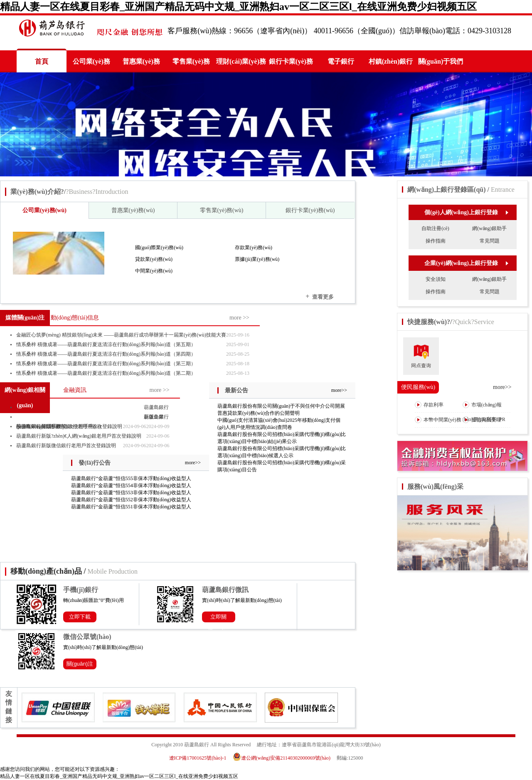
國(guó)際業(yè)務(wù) (159, 248)
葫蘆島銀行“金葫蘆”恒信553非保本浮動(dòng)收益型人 (131, 493)
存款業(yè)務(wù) (254, 248)
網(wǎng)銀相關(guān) (25, 398)
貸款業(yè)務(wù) (154, 259)
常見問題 (490, 241)
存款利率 (429, 405)
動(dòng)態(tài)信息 (75, 318)
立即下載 (80, 617)
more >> (239, 318)
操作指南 (436, 241)
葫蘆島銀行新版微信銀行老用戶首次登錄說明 (66, 446)
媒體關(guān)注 (25, 318)
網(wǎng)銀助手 (489, 228)
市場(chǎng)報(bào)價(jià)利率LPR (484, 412)
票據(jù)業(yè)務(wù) (257, 259)
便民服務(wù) (418, 387)
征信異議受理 (482, 420)
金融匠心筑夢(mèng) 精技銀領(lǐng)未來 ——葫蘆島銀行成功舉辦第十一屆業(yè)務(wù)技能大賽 (121, 335)
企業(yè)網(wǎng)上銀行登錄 (466, 263)
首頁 (42, 61)
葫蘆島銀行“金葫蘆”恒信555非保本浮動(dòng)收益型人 (131, 478)
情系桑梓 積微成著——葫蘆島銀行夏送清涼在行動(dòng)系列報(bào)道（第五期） (106, 344)
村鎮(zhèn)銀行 (391, 61)
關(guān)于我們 (441, 61)
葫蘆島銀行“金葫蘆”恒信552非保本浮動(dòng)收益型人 (131, 500)
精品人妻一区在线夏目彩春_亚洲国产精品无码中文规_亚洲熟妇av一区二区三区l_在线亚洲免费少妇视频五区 (238, 7)
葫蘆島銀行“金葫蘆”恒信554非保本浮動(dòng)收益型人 (131, 485)
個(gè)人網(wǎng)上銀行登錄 (466, 212)
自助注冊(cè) (435, 228)
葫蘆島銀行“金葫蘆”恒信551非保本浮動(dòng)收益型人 (131, 507)
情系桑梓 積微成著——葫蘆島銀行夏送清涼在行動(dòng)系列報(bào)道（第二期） (106, 373)
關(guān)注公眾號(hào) (80, 665)
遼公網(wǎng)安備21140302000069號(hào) (284, 758)
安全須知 (436, 279)
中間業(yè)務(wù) (154, 271)
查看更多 (320, 296)
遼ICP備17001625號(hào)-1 (198, 758)
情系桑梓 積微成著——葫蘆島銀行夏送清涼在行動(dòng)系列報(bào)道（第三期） (106, 364)
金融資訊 (75, 390)
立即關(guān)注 (219, 618)
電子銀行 (341, 61)
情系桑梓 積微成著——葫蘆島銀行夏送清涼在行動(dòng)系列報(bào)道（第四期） (106, 354)
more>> (339, 390)
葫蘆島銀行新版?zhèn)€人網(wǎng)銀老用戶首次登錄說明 (79, 436)
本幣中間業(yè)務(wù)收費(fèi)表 (438, 427)
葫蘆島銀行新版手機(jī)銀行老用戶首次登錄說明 (69, 426)
